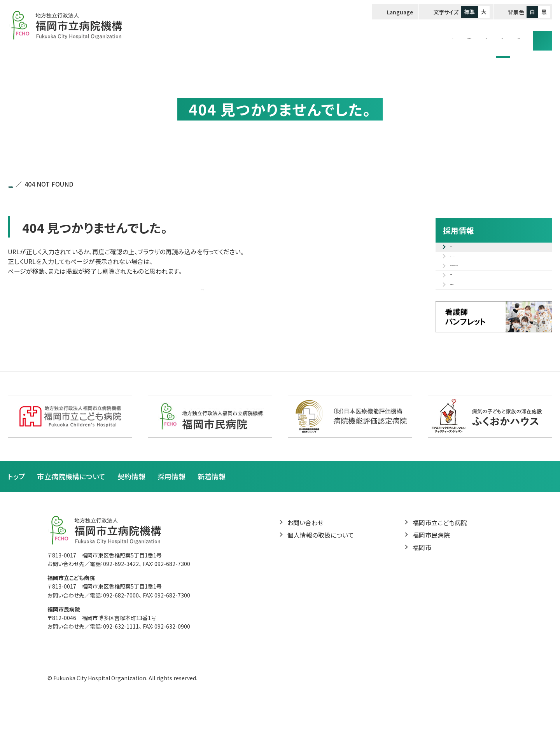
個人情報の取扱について (321, 589)
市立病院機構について (346, 36)
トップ (289, 36)
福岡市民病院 (431, 589)
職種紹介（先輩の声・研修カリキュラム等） (499, 292)
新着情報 (212, 530)
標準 (469, 12)
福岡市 (422, 602)
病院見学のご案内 (475, 334)
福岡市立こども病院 (440, 577)
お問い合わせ (500, 36)
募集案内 (463, 251)
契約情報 (408, 36)
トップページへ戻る (202, 288)
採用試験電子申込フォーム (486, 269)
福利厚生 (463, 316)
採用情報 (451, 36)
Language (400, 12)
